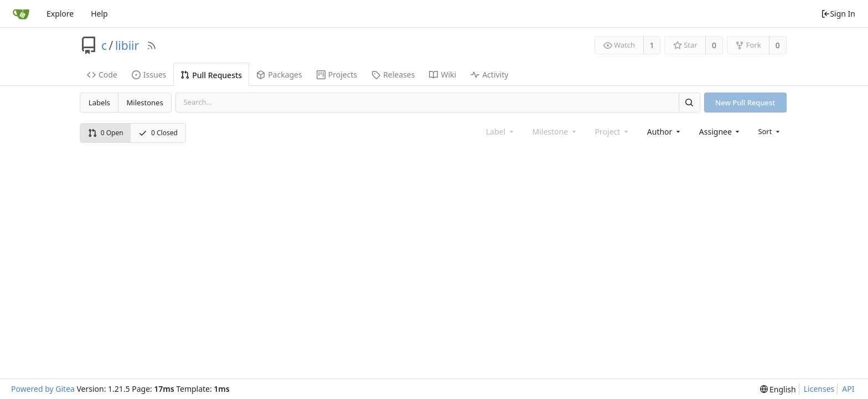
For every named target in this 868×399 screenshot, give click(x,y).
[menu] (770, 131)
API (848, 389)
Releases (393, 75)
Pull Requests (211, 75)
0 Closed (158, 133)
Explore (60, 14)
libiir (127, 45)
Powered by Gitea (43, 389)
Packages (279, 75)
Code (102, 75)
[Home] (21, 14)
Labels (99, 103)
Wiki (443, 75)
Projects (337, 75)
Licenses (819, 389)
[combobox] (665, 132)
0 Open (106, 133)
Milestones (145, 103)
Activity (489, 75)
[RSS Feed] (152, 45)
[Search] (689, 102)
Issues (149, 75)
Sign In (838, 14)
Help (99, 14)
